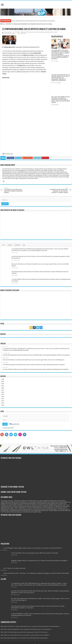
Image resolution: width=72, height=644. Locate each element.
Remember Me (14, 424)
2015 (3, 403)
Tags (24, 245)
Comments (17, 245)
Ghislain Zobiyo (8, 32)
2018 (3, 396)
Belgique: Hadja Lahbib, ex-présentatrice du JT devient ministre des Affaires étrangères (39, 561)
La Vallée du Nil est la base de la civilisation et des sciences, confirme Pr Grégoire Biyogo (58, 190)
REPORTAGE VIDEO (49, 32)
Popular (10, 245)
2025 (3, 381)
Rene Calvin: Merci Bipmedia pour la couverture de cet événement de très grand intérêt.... (25, 638)
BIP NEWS (36, 32)
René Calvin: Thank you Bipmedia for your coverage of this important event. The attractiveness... (26, 629)
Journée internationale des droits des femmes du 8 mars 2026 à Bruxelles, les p (31, 21)
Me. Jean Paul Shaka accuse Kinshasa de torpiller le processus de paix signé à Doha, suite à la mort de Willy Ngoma (61, 99)
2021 (3, 390)
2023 (3, 386)
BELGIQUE (31, 32)
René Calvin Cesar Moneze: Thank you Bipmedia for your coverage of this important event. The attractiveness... (30, 626)
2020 (3, 392)
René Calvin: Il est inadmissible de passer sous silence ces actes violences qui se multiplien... (25, 635)
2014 (3, 405)
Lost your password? (8, 428)
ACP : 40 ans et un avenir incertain (15, 568)
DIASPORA (42, 32)
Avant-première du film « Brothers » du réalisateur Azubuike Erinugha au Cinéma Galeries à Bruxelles (36, 573)
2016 (3, 401)
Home (3, 24)
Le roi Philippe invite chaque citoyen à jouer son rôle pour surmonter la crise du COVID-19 (33, 548)
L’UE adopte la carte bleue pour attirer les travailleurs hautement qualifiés (14, 190)
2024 (3, 384)
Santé (56, 32)
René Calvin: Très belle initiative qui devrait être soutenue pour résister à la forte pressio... (25, 632)
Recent (4, 245)
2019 (3, 394)
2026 (3, 379)
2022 (3, 388)
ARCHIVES (9, 24)
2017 (3, 399)
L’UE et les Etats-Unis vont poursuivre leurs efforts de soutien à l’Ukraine (35, 553)
